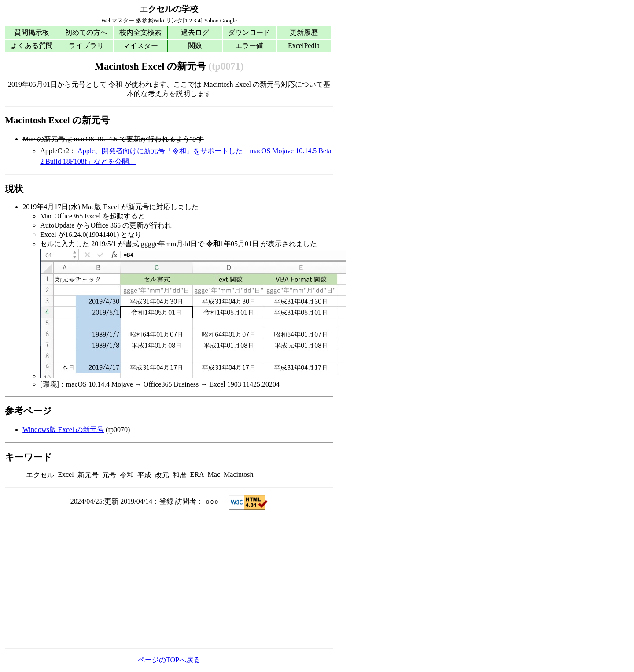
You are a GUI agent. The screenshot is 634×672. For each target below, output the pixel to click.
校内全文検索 (140, 32)
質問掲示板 (32, 32)
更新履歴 (304, 32)
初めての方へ (86, 32)
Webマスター (118, 20)
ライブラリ (86, 46)
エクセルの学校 (169, 9)
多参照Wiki (150, 20)
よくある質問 (32, 46)
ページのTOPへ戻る (169, 660)
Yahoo (211, 20)
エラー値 (249, 46)
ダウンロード (249, 32)
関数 (195, 46)
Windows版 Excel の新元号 (63, 430)
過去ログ (195, 32)
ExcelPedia (304, 46)
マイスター (140, 46)
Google (229, 20)
